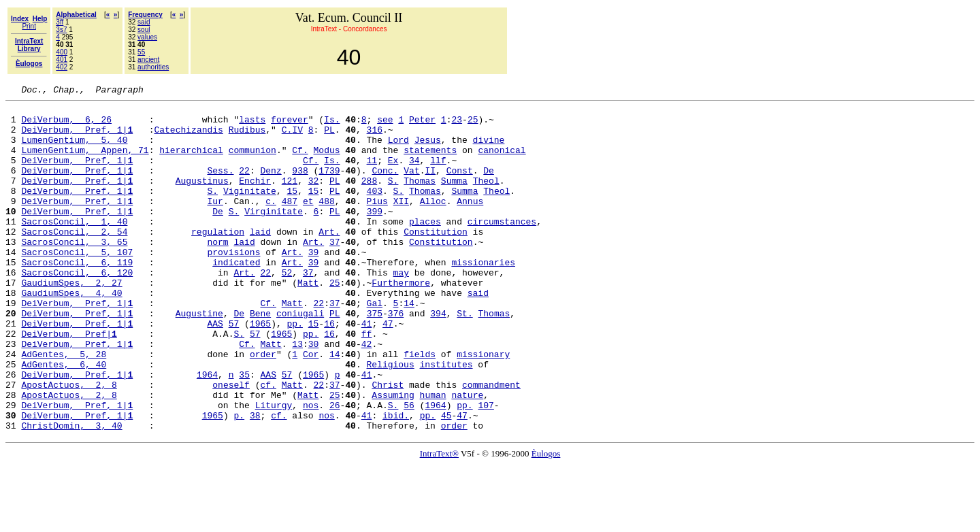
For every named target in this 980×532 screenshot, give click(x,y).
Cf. (300, 162)
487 (290, 223)
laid (260, 260)
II (430, 186)
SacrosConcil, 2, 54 (74, 260)
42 (367, 395)
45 (446, 480)
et (308, 223)
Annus (470, 223)
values (147, 37)
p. (239, 480)
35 (244, 431)
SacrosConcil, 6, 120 (77, 309)
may (401, 309)
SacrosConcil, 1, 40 (74, 248)
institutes (446, 419)
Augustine (199, 358)
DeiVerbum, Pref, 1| (77, 137)
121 (290, 199)
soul (144, 30)
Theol (486, 199)
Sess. (220, 186)
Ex (393, 174)
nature (467, 456)
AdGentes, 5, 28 (64, 407)
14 (409, 346)
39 (314, 284)
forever (290, 125)
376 (396, 358)
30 (314, 395)
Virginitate (274, 235)
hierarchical (191, 162)
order (263, 407)
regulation (218, 260)
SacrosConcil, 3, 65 (74, 272)
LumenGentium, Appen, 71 (85, 162)
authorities (153, 67)
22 (244, 186)
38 (255, 480)
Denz (271, 186)
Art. (329, 260)
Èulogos (546, 521)
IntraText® (439, 521)
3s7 (61, 30)
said (144, 22)
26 (335, 468)
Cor (311, 407)
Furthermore (401, 321)
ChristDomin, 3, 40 (71, 493)
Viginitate (250, 211)
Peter (422, 125)
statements (430, 162)
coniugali (300, 358)
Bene (260, 358)
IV (297, 137)
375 (375, 358)
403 (375, 211)
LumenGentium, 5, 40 (74, 150)
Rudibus (247, 137)
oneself (231, 444)
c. (271, 223)
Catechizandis (188, 137)
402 (62, 67)
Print (29, 26)
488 (326, 223)
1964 (207, 431)
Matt (308, 321)
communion (252, 162)
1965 (260, 370)
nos (311, 468)
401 (62, 60)
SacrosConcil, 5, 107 (77, 284)
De (489, 186)
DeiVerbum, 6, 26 (66, 125)
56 (409, 468)
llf (438, 174)
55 (141, 52)
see (385, 125)
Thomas (420, 199)
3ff (60, 22)
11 (372, 174)
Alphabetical (76, 15)
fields (420, 407)
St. (464, 358)
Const (460, 186)
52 (287, 309)
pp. (294, 370)
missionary (483, 407)
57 (234, 370)
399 (375, 235)
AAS (215, 370)
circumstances (502, 248)
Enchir (255, 199)
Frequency (145, 15)
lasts (252, 125)
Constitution (436, 260)
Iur (215, 223)
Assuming (393, 456)
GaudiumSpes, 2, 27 (71, 321)
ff (367, 382)
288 (369, 199)
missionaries (483, 297)
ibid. (396, 480)
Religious (390, 419)
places (425, 248)
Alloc (433, 223)
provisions (233, 284)
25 (473, 125)
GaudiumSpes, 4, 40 (71, 333)
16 (329, 370)
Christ (388, 444)
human (432, 456)
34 (414, 174)
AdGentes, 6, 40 (64, 419)
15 (292, 211)
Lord (398, 150)
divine (489, 150)
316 (375, 137)
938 (300, 186)
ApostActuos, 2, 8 (69, 444)
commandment (491, 444)
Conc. (385, 186)
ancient (148, 60)
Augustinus (202, 199)
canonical (502, 162)
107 (486, 468)
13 (297, 395)
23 (457, 125)
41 (367, 370)
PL (329, 137)
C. (287, 137)
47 (388, 370)
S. (393, 199)
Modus (326, 162)
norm (217, 272)
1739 (329, 186)
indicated (236, 297)
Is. (332, 125)
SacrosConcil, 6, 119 (77, 297)
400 (62, 52)
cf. (268, 444)
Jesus (428, 150)
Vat (411, 186)
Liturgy (274, 468)
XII (401, 223)
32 (314, 199)
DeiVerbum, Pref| (69, 382)
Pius (377, 223)
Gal (375, 346)
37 (335, 272)
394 (438, 358)
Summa (454, 199)
